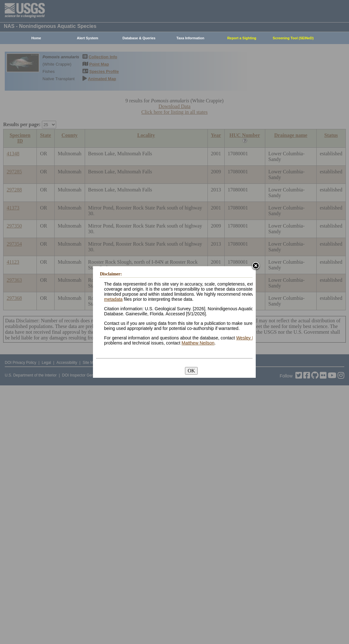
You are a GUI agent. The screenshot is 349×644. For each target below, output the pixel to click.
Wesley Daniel (250, 338)
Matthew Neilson (198, 343)
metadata (113, 299)
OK (191, 371)
